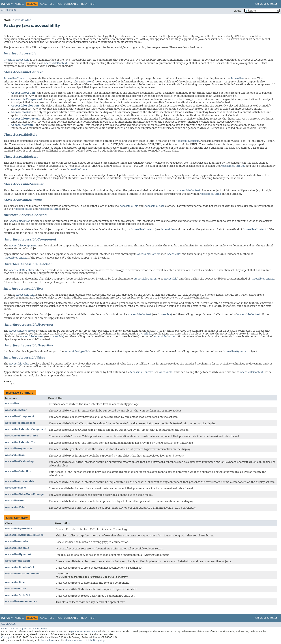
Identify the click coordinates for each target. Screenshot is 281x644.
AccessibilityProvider (19, 529)
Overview (7, 4)
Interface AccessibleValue (24, 358)
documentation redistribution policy (85, 640)
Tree (59, 4)
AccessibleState (154, 206)
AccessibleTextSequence (21, 601)
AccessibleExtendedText (21, 442)
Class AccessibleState (21, 157)
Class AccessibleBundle (23, 200)
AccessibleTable (15, 488)
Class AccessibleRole (20, 135)
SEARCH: (239, 11)
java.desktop (23, 20)
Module (20, 4)
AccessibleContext (56, 63)
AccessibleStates (210, 194)
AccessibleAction (23, 93)
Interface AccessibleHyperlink (28, 345)
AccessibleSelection (25, 106)
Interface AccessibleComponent (30, 239)
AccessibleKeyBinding (19, 461)
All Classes (8, 10)
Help (92, 4)
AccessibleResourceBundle (23, 574)
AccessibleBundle (17, 541)
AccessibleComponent (26, 99)
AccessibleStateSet (233, 166)
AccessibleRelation (17, 561)
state (88, 82)
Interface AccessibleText (23, 289)
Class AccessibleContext (23, 72)
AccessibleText (21, 112)
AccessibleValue (22, 125)
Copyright (7, 637)
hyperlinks (145, 334)
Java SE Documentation (84, 632)
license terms (48, 640)
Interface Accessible (20, 53)
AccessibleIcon (15, 455)
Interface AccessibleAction (25, 215)
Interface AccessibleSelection (28, 264)
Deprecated (71, 4)
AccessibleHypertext (25, 119)
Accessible (237, 78)
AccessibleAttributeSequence (24, 535)
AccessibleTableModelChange (24, 494)
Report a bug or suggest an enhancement (24, 629)
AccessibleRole (129, 206)
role (75, 82)
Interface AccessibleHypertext (29, 325)
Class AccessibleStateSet (24, 184)
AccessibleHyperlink (77, 351)
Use (52, 4)
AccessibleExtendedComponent (26, 429)
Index (84, 4)
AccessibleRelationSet (20, 567)
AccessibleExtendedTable (22, 436)
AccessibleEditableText (20, 423)
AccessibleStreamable (20, 481)
